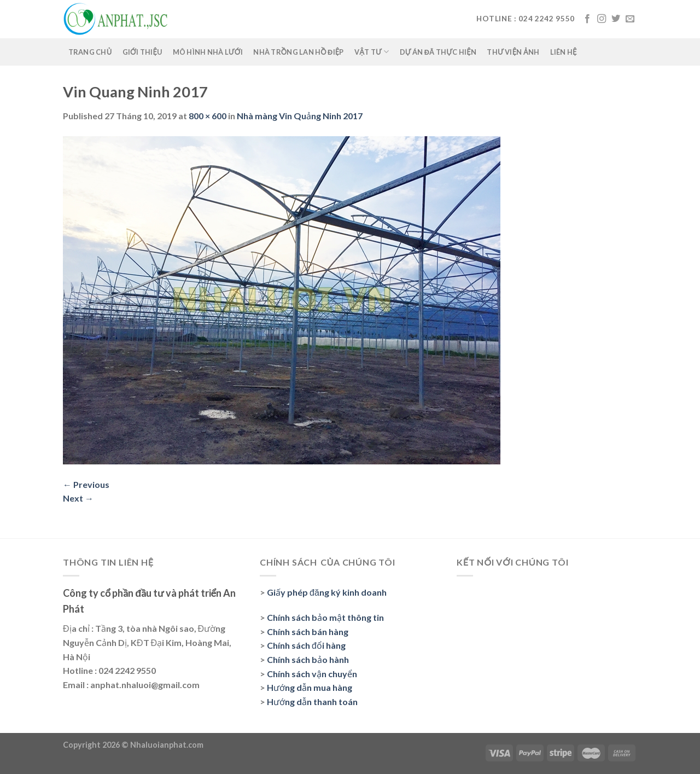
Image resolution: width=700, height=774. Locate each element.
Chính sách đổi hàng (306, 645)
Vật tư (372, 52)
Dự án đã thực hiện (438, 52)
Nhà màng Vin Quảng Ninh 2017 (300, 116)
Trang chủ (90, 52)
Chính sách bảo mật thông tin (325, 617)
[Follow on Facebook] (587, 19)
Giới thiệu (142, 52)
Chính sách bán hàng (308, 632)
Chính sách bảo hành (308, 659)
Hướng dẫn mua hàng (310, 687)
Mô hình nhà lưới (208, 52)
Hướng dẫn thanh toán (312, 702)
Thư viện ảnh (513, 52)
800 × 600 (208, 116)
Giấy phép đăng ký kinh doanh (327, 592)
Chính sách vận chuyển (312, 674)
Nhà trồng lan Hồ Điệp (299, 52)
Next (78, 498)
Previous (86, 484)
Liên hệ (564, 52)
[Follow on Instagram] (602, 19)
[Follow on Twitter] (616, 19)
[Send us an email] (630, 19)
